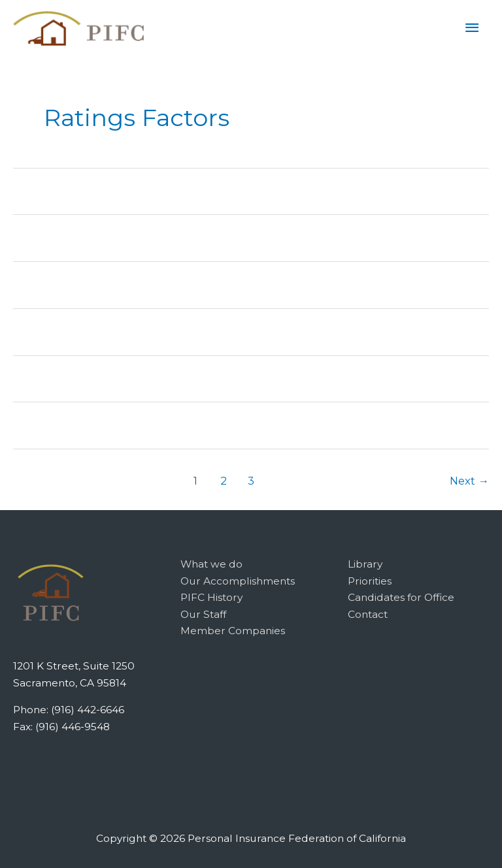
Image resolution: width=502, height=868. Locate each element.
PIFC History (211, 597)
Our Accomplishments (238, 581)
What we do (211, 564)
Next (469, 481)
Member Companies (233, 631)
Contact (368, 614)
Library (365, 564)
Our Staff (203, 614)
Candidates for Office (401, 597)
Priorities (370, 581)
